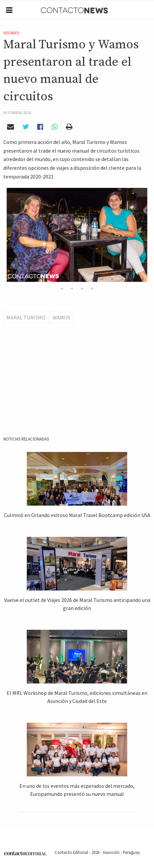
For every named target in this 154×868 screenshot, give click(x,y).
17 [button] (82, 289)
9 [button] (92, 279)
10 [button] (102, 279)
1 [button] (12, 279)
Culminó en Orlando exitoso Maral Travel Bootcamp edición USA (77, 515)
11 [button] (112, 279)
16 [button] (72, 289)
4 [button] (42, 279)
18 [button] (92, 289)
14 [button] (142, 279)
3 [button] (32, 279)
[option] (77, 235)
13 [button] (132, 279)
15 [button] (62, 289)
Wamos (61, 317)
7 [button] (72, 279)
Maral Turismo (26, 317)
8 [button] (82, 279)
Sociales (11, 33)
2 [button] (22, 279)
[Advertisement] (78, 390)
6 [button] (62, 279)
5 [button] (52, 279)
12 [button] (122, 279)
